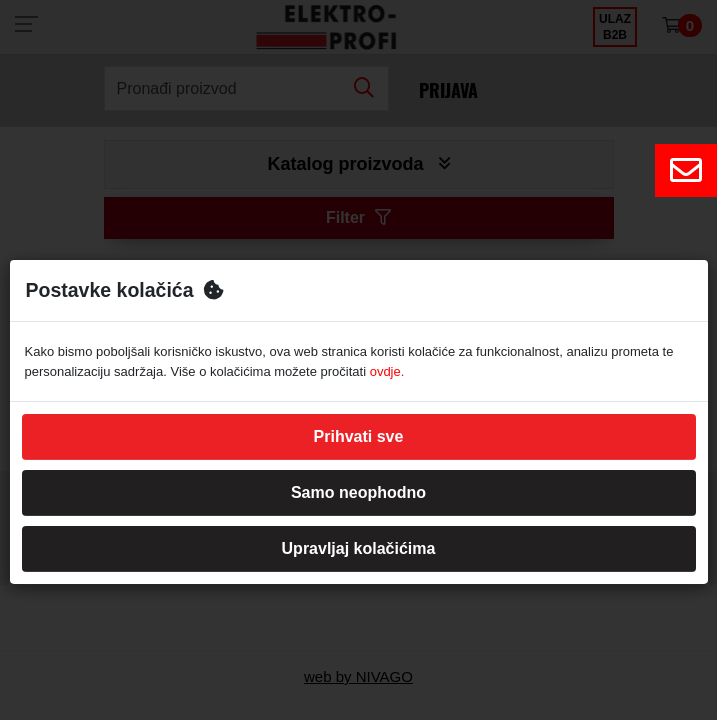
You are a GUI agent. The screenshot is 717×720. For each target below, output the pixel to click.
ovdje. (387, 371)
